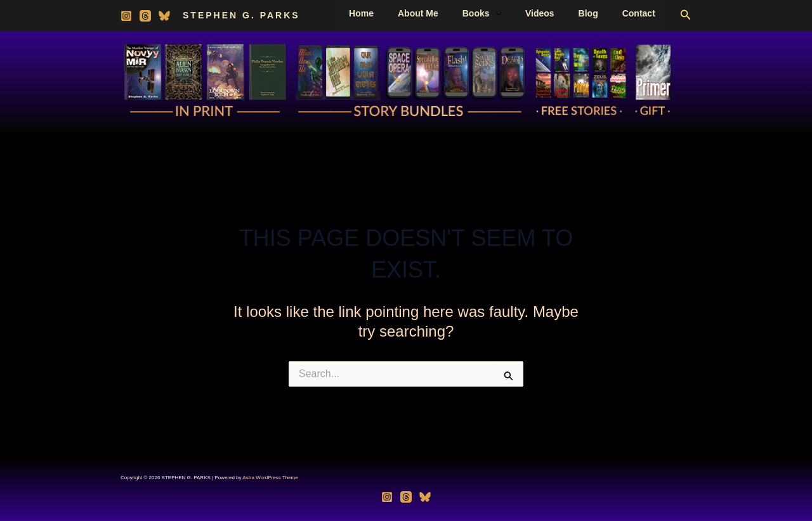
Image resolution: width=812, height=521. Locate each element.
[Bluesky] (164, 16)
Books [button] (504, 13)
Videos (556, 13)
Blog (598, 13)
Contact (642, 13)
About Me (447, 13)
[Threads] (145, 16)
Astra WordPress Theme (270, 478)
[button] (518, 13)
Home (396, 13)
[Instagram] (126, 16)
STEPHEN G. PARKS (241, 15)
